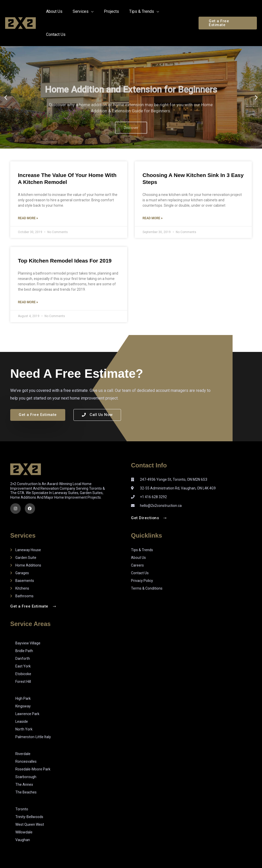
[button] (228, 12)
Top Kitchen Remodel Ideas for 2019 (65, 238)
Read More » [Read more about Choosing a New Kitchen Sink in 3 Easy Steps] (152, 196)
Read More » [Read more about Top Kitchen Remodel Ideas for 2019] (28, 280)
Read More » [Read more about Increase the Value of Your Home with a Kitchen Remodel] (28, 196)
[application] (98, 12)
